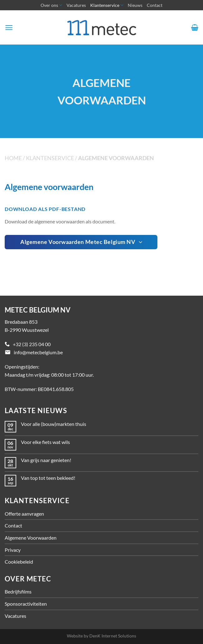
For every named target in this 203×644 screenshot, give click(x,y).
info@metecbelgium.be (38, 352)
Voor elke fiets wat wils (45, 442)
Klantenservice (107, 5)
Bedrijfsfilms (18, 592)
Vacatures (76, 5)
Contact (155, 5)
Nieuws (135, 5)
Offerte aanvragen (24, 514)
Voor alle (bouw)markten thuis (54, 424)
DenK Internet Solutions (113, 636)
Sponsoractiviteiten (26, 604)
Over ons (51, 5)
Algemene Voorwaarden (31, 538)
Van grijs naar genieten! (46, 460)
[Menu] (9, 28)
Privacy (13, 550)
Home (13, 158)
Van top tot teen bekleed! (48, 478)
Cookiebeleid (19, 562)
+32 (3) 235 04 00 (32, 344)
